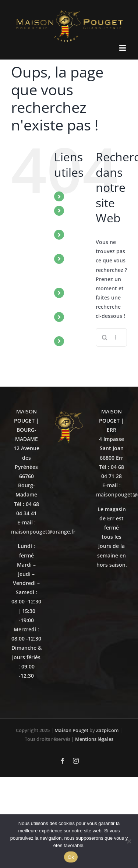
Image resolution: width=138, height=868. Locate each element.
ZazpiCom (107, 730)
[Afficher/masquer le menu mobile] (123, 48)
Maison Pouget (71, 730)
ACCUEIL (81, 196)
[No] (129, 841)
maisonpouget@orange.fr (43, 532)
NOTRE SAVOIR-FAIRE (80, 269)
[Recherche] (105, 337)
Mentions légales (94, 739)
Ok (71, 857)
